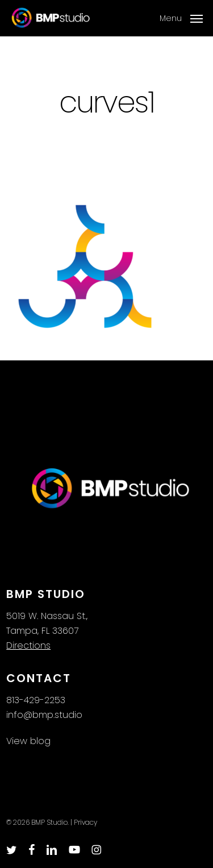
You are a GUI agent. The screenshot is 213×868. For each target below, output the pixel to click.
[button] (181, 17)
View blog (28, 741)
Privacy (85, 822)
